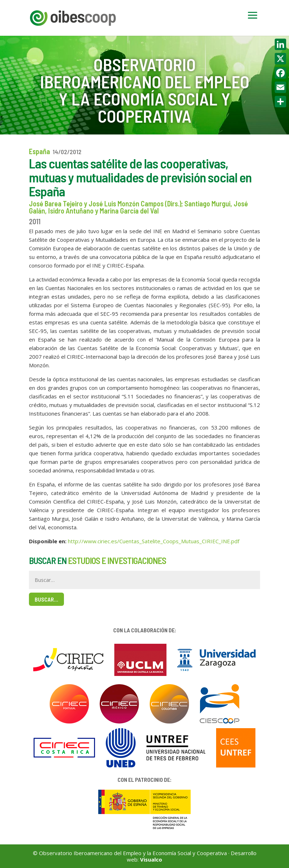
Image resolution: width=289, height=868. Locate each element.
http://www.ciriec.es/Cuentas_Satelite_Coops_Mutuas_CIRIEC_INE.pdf (154, 541)
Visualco (151, 859)
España (39, 151)
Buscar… (46, 599)
